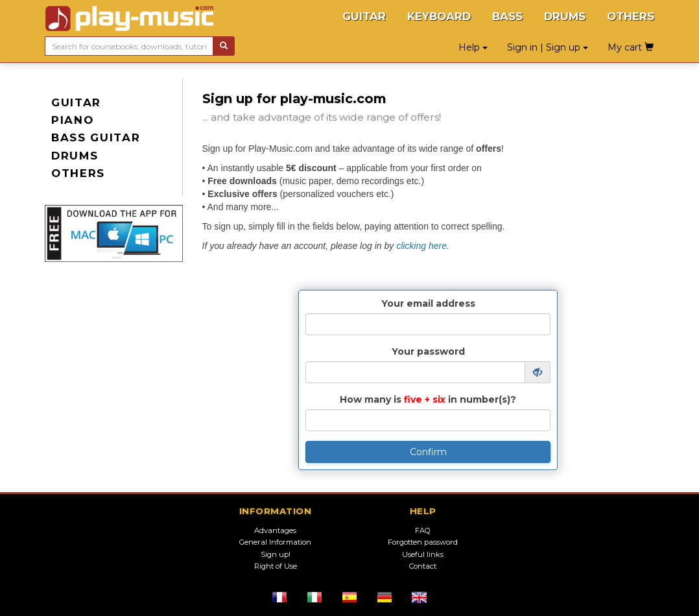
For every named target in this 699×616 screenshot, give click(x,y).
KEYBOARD (439, 16)
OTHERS (631, 16)
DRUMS (565, 16)
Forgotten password (423, 542)
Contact (423, 566)
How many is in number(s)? (428, 399)
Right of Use (276, 566)
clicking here (421, 246)
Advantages (275, 530)
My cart (631, 47)
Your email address (428, 303)
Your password (428, 351)
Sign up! (276, 554)
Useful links (423, 554)
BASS (507, 16)
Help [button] (473, 47)
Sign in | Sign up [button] (548, 47)
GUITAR (364, 16)
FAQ (423, 530)
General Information (275, 542)
